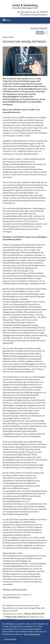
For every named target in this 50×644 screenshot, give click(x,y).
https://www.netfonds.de (11, 597)
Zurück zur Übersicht (39, 28)
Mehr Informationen (32, 634)
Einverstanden (10, 639)
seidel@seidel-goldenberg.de (35, 15)
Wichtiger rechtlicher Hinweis (15, 589)
